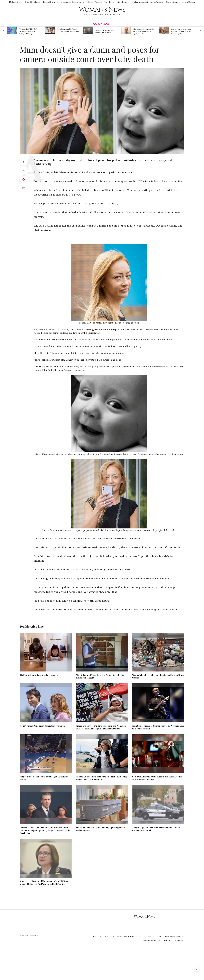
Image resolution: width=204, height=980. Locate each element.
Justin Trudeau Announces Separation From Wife (42, 726)
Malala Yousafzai (140, 2)
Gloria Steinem (172, 2)
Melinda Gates (16, 2)
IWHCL (160, 936)
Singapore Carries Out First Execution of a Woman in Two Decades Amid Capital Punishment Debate (101, 727)
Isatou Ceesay (188, 2)
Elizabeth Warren (51, 2)
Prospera (178, 940)
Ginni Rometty (123, 2)
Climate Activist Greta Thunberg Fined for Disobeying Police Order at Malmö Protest (101, 778)
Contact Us (96, 936)
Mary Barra (109, 2)
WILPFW (167, 940)
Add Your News (101, 24)
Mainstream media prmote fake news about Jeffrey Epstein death (144, 31)
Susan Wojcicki (95, 2)
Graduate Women (174, 936)
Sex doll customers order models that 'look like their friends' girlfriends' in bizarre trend (182, 31)
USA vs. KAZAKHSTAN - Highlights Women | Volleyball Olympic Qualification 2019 (29, 31)
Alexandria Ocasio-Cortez (73, 2)
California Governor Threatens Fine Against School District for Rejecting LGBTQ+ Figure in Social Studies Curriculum (46, 830)
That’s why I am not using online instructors (40, 675)
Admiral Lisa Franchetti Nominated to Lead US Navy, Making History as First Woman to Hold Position (44, 883)
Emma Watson (157, 2)
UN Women (109, 936)
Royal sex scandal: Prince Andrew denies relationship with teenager (68, 31)
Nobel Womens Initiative (129, 936)
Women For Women (151, 940)
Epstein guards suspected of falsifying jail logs (105, 31)
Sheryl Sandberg (32, 2)
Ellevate (149, 936)
